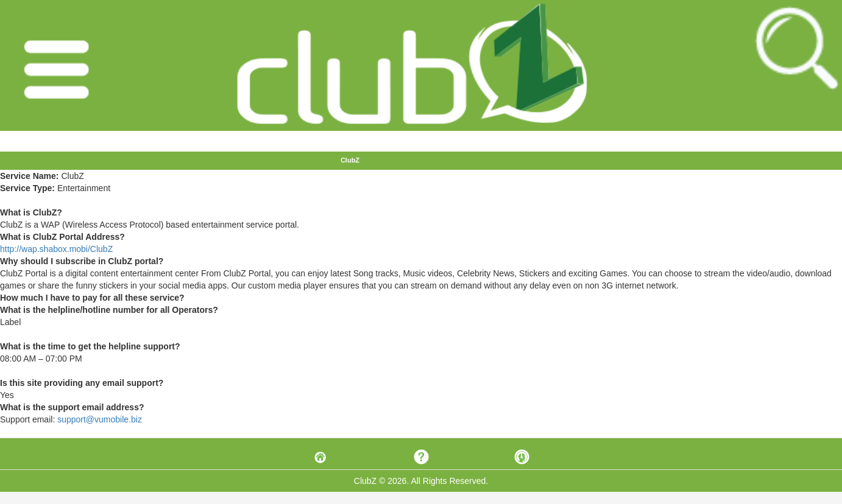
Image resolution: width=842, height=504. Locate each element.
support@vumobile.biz (100, 419)
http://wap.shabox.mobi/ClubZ (56, 249)
